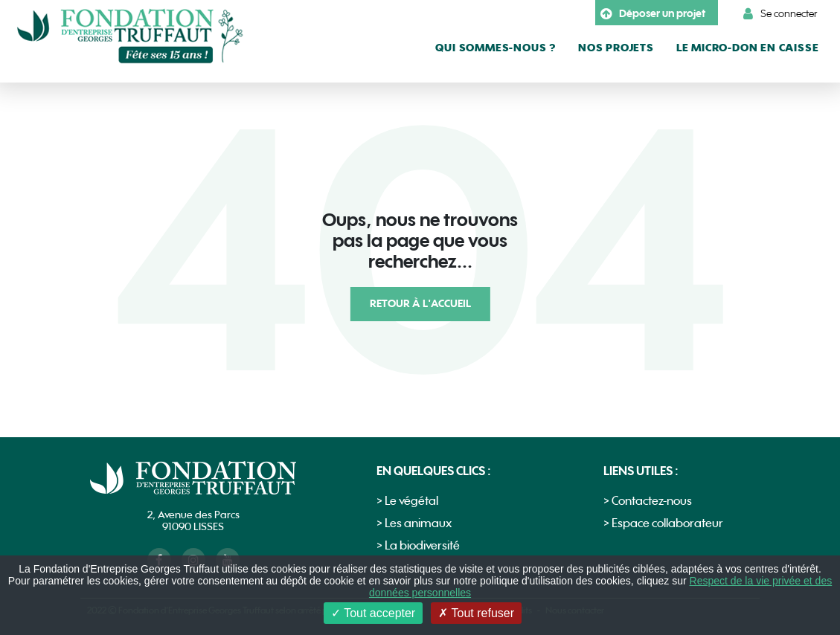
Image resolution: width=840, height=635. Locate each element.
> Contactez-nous (648, 502)
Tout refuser (476, 613)
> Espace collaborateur (663, 524)
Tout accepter (373, 613)
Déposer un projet (653, 14)
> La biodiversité (418, 546)
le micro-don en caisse (748, 48)
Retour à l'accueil (420, 304)
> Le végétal (407, 502)
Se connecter (780, 14)
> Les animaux (414, 524)
